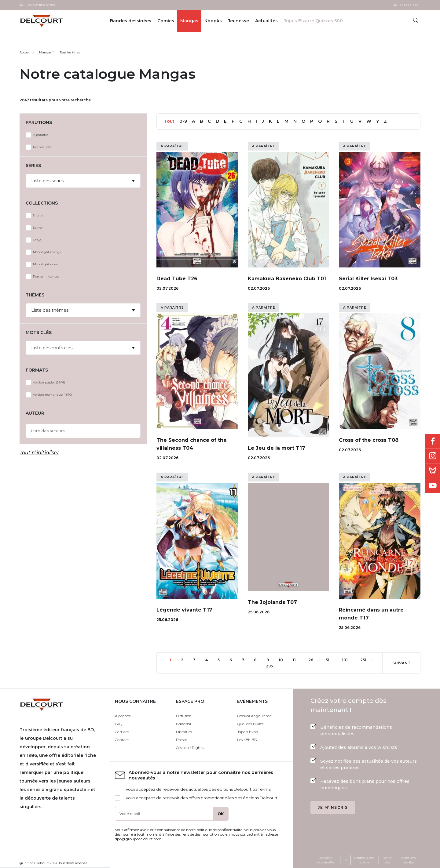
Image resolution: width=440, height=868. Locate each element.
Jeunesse (238, 21)
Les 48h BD (247, 740)
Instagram (433, 456)
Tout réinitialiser (39, 453)
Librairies (184, 732)
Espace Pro (409, 5)
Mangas (189, 21)
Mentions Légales (408, 860)
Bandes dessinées (131, 21)
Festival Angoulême (254, 716)
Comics (166, 21)
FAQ (119, 724)
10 (283, 660)
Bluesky (433, 471)
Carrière (122, 732)
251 (366, 660)
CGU (345, 860)
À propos (123, 716)
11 (297, 660)
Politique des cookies (364, 860)
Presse (182, 740)
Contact (122, 740)
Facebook (433, 441)
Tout (169, 121)
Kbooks (213, 21)
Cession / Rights (190, 748)
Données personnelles (325, 860)
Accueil (25, 52)
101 (347, 660)
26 (313, 660)
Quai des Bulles (250, 724)
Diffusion (184, 716)
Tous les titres (70, 52)
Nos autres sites (40, 5)
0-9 (183, 121)
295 (271, 666)
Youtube (433, 485)
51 (330, 660)
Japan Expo (248, 732)
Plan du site (387, 860)
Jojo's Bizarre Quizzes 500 (313, 21)
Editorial (183, 724)
